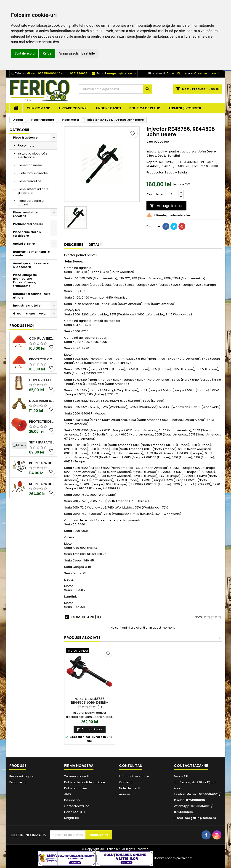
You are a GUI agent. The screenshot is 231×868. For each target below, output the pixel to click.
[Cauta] (116, 89)
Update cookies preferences (173, 858)
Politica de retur (145, 108)
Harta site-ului (75, 812)
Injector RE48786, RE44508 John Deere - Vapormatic (90, 703)
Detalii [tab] (95, 245)
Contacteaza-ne (77, 806)
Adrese (125, 794)
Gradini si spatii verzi (30, 313)
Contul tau (131, 766)
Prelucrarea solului (28, 224)
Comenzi (126, 782)
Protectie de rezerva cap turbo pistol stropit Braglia (42, 422)
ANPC (68, 794)
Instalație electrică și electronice (33, 155)
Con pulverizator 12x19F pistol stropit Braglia (42, 338)
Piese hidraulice (29, 181)
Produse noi (21, 326)
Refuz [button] (47, 53)
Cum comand (39, 108)
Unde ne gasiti (108, 108)
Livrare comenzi (73, 108)
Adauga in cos (166, 206)
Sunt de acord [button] (25, 53)
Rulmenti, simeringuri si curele (32, 253)
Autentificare (177, 73)
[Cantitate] (172, 194)
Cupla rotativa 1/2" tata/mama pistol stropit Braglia (42, 380)
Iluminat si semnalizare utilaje (32, 296)
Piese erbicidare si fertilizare (27, 234)
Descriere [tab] (74, 245)
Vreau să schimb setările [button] (77, 53)
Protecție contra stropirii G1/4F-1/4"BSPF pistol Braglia (42, 359)
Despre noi (72, 800)
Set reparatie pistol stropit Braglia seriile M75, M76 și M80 (42, 442)
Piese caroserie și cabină (31, 203)
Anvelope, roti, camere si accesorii (31, 265)
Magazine (72, 818)
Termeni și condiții (185, 108)
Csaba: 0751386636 (73, 73)
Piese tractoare (25, 138)
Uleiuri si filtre (24, 244)
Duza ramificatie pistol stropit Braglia (42, 401)
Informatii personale (134, 776)
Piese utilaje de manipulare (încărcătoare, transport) (25, 280)
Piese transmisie (30, 165)
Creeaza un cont (207, 73)
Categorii (19, 130)
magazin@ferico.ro (121, 73)
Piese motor (27, 146)
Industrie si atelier (27, 306)
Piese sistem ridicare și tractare (33, 191)
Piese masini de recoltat (25, 214)
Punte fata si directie (33, 173)
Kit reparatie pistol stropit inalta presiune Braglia (42, 484)
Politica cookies (76, 788)
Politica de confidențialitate (85, 782)
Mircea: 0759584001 (41, 73)
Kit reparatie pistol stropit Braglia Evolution (42, 463)
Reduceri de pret (22, 776)
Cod (150, 142)
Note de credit (130, 788)
